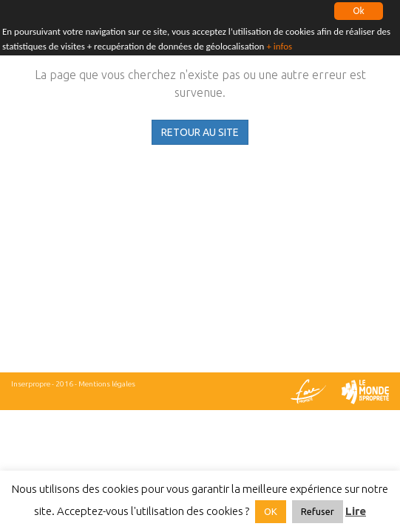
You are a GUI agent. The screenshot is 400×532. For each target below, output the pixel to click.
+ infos (279, 45)
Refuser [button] (318, 511)
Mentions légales (107, 384)
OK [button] (271, 511)
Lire (356, 511)
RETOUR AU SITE (200, 132)
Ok (358, 11)
